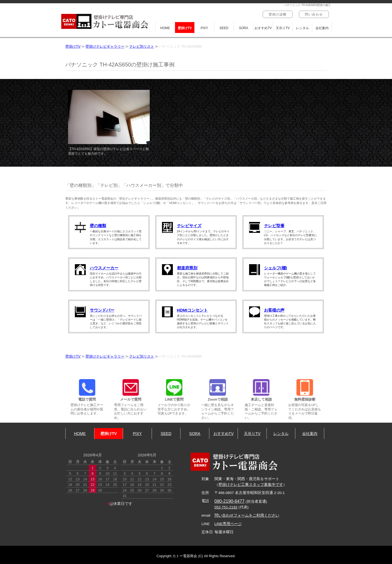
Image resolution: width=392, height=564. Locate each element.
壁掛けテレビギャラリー (105, 46)
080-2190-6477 (230, 501)
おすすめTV (263, 28)
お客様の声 (274, 310)
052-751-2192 (226, 507)
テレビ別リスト (142, 46)
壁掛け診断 (278, 14)
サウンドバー (102, 310)
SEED (224, 28)
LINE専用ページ (228, 524)
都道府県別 (187, 268)
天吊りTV (283, 28)
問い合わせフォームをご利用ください (247, 515)
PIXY (204, 28)
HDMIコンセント (192, 310)
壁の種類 (98, 226)
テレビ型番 (274, 226)
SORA (244, 28)
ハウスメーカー (104, 268)
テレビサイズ (189, 226)
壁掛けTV (185, 28)
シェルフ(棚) (276, 268)
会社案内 (322, 28)
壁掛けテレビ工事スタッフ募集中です (251, 485)
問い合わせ (314, 14)
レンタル (302, 28)
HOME (165, 28)
